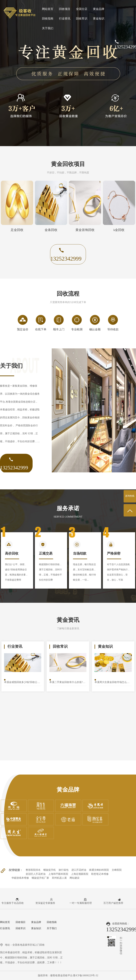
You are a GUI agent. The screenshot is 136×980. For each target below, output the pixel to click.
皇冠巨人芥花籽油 (36, 874)
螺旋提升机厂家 (40, 878)
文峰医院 (117, 870)
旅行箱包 (64, 870)
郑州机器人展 (59, 878)
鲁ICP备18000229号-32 (86, 975)
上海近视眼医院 (80, 874)
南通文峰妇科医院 (99, 870)
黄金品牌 (99, 9)
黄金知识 (99, 19)
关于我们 (48, 28)
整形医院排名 (33, 870)
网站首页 (48, 9)
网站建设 (75, 878)
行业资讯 (65, 19)
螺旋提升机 (50, 870)
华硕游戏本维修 (20, 878)
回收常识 (82, 19)
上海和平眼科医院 (58, 874)
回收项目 (65, 9)
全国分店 (82, 9)
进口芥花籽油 (79, 870)
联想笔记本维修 (100, 874)
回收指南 (48, 19)
